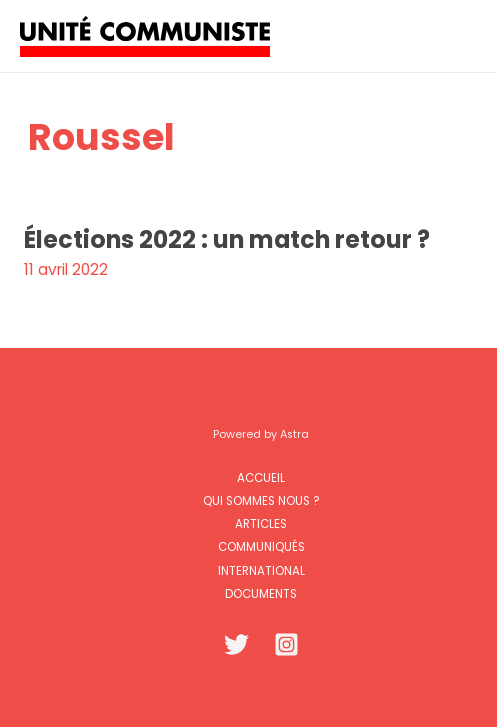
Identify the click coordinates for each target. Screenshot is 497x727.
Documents (261, 594)
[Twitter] (236, 644)
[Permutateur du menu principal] (455, 35)
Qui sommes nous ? (261, 501)
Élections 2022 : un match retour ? (227, 239)
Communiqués (261, 547)
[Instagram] (286, 644)
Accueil (261, 478)
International (261, 571)
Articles (261, 524)
